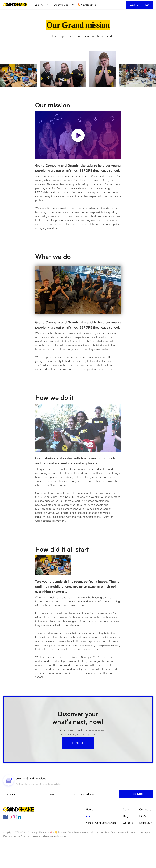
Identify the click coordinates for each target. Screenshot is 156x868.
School (127, 838)
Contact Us (146, 838)
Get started (139, 5)
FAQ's (143, 844)
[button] (41, 5)
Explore (78, 771)
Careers (128, 851)
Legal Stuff (146, 851)
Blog (126, 844)
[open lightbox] (78, 135)
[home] (15, 5)
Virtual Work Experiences (101, 851)
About (90, 844)
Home (90, 838)
